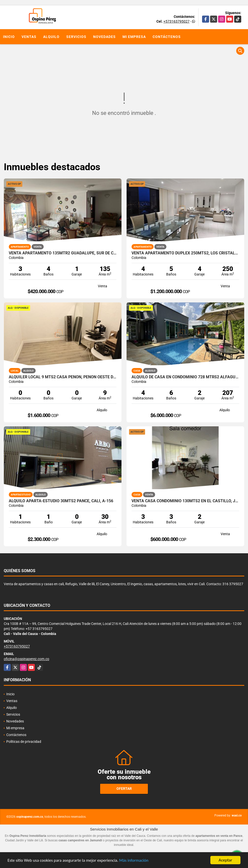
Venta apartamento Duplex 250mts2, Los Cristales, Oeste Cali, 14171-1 (185, 253)
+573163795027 (176, 21)
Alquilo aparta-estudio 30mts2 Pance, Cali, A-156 (61, 501)
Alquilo (51, 37)
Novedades (104, 37)
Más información (134, 860)
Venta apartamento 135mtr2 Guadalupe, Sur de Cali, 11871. (63, 253)
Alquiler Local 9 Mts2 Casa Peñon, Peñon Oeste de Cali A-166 (63, 377)
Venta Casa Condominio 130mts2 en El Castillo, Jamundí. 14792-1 (185, 501)
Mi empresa (134, 37)
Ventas (29, 37)
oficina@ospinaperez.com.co (26, 659)
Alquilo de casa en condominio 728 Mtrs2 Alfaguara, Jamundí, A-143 (185, 377)
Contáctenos (167, 37)
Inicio (9, 37)
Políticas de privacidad (24, 742)
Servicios (76, 37)
